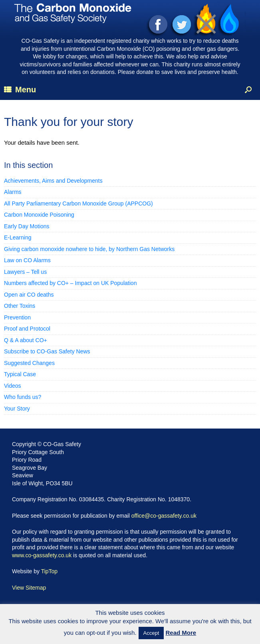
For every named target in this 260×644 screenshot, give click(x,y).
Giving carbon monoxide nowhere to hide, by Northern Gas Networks (89, 249)
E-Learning (18, 237)
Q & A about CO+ (26, 340)
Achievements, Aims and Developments (53, 181)
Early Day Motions (27, 226)
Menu (20, 90)
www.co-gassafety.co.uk (42, 555)
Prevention (17, 317)
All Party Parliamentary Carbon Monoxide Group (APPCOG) (78, 203)
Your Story (17, 409)
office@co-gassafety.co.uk (164, 516)
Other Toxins (20, 306)
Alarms (13, 192)
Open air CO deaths (29, 295)
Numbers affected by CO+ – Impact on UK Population (70, 283)
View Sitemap (29, 588)
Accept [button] (151, 633)
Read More (181, 633)
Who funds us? (23, 397)
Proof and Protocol (27, 329)
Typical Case (20, 374)
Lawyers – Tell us (25, 272)
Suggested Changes (29, 363)
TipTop (50, 571)
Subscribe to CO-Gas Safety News (47, 351)
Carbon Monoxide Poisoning (39, 215)
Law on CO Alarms (27, 260)
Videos (13, 386)
